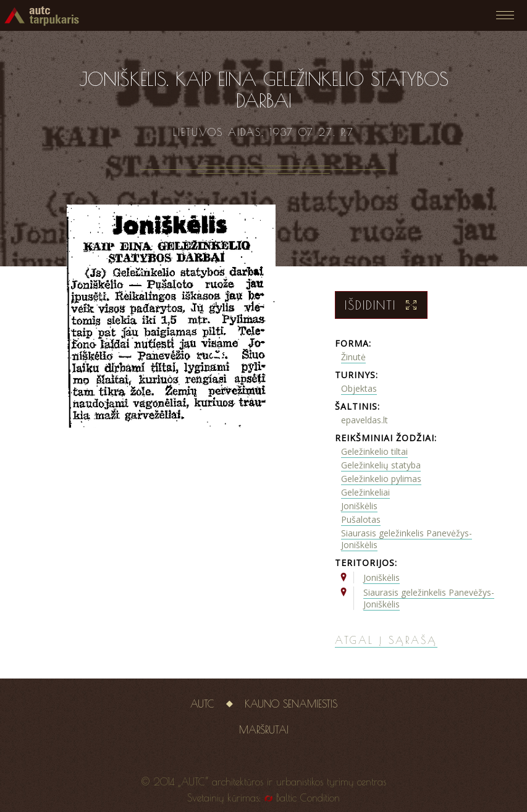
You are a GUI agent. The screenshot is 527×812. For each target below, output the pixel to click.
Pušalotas (361, 519)
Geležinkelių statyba (381, 465)
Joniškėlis (359, 506)
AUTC (202, 704)
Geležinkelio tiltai (374, 451)
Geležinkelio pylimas (381, 479)
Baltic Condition (308, 798)
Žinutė (353, 357)
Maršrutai (264, 730)
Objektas (359, 388)
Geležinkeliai (365, 492)
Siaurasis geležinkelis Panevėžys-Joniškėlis (407, 539)
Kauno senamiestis (291, 704)
